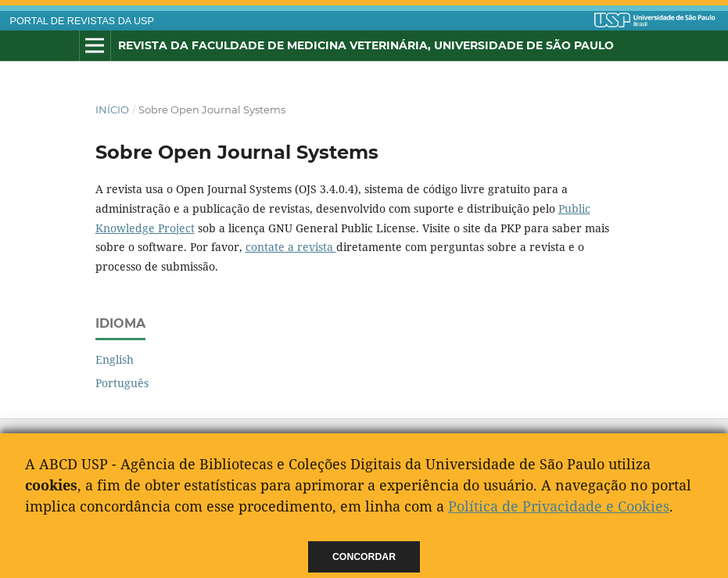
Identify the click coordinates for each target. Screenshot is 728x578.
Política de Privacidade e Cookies (559, 506)
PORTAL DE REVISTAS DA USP (82, 21)
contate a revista (291, 247)
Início (112, 109)
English (115, 359)
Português (122, 383)
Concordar (364, 557)
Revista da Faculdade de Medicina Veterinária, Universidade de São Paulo (366, 45)
